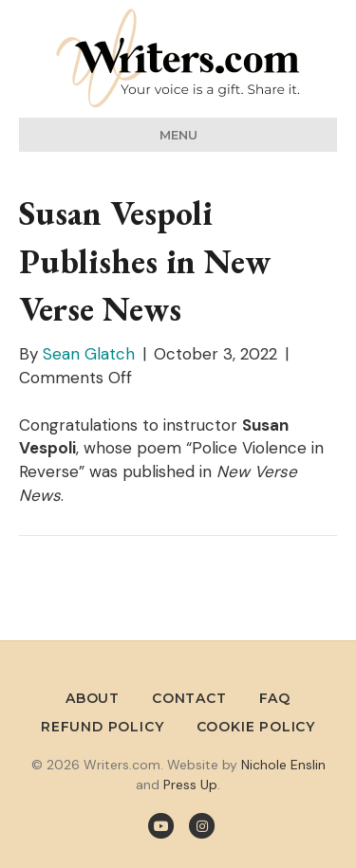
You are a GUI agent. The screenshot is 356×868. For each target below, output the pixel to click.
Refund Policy (102, 727)
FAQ (275, 698)
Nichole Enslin (283, 765)
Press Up (190, 785)
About (93, 698)
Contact (189, 698)
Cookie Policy (256, 727)
